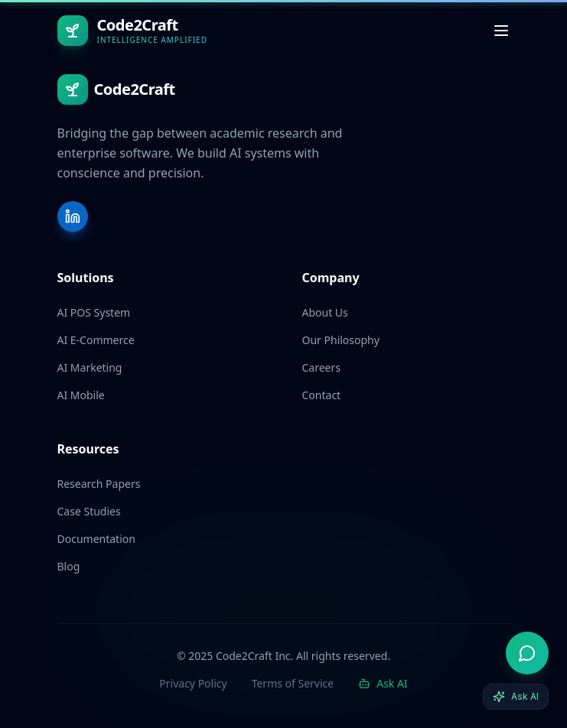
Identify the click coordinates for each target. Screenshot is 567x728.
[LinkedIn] (73, 216)
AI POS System (94, 312)
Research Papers (99, 484)
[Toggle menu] (501, 31)
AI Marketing (90, 367)
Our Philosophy (341, 340)
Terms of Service (293, 683)
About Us (325, 312)
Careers (321, 367)
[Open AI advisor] (527, 653)
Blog (69, 566)
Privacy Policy (193, 683)
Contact (322, 395)
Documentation (96, 539)
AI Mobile (81, 395)
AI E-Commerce (96, 340)
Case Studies (89, 511)
